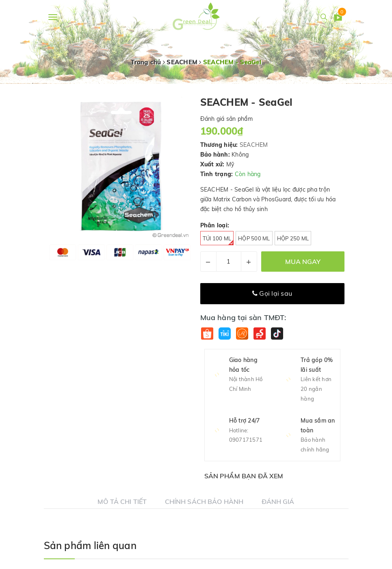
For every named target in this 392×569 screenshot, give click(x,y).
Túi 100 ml (218, 240)
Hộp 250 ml (293, 238)
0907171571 (246, 440)
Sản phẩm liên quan (90, 545)
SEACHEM (254, 145)
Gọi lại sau (272, 293)
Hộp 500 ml (254, 238)
